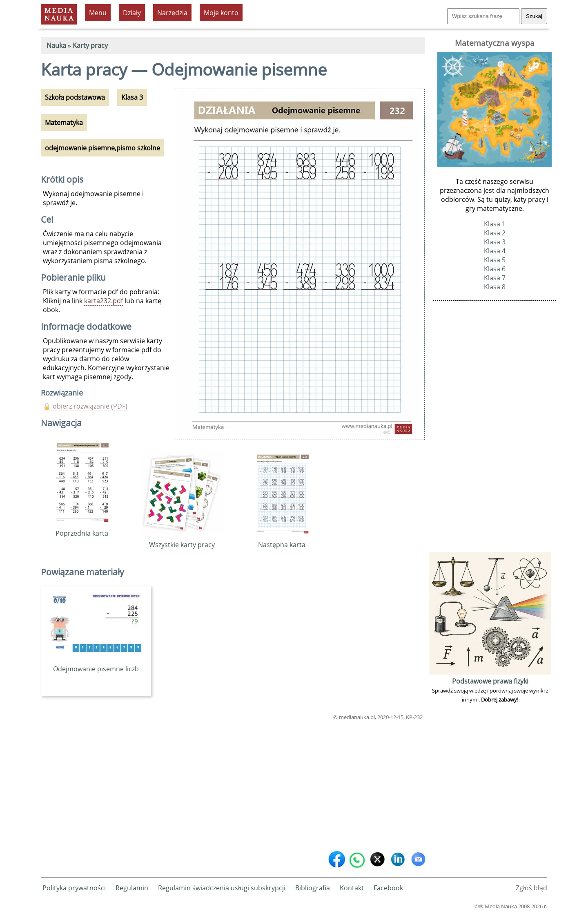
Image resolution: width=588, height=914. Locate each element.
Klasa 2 (495, 233)
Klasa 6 (495, 269)
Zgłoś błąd (531, 888)
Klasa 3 (495, 242)
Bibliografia (313, 888)
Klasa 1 (495, 224)
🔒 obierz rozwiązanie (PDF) (85, 406)
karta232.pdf (104, 301)
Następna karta (282, 540)
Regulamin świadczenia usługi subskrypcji (222, 888)
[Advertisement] (233, 783)
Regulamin (132, 888)
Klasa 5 (495, 260)
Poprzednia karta (82, 529)
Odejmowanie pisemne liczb (96, 664)
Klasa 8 (495, 287)
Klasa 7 (495, 278)
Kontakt (352, 888)
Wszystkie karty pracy (182, 540)
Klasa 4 (495, 251)
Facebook (388, 888)
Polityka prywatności (74, 888)
